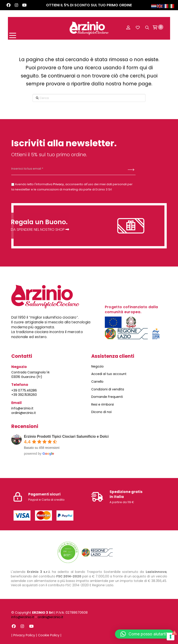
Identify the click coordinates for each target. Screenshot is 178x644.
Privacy (59, 184)
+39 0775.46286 (24, 390)
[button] (19, 27)
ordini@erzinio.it (24, 413)
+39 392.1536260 (24, 395)
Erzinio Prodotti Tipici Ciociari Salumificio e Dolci (66, 436)
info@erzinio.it (22, 408)
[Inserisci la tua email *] (61, 169)
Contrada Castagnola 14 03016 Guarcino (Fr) (30, 374)
